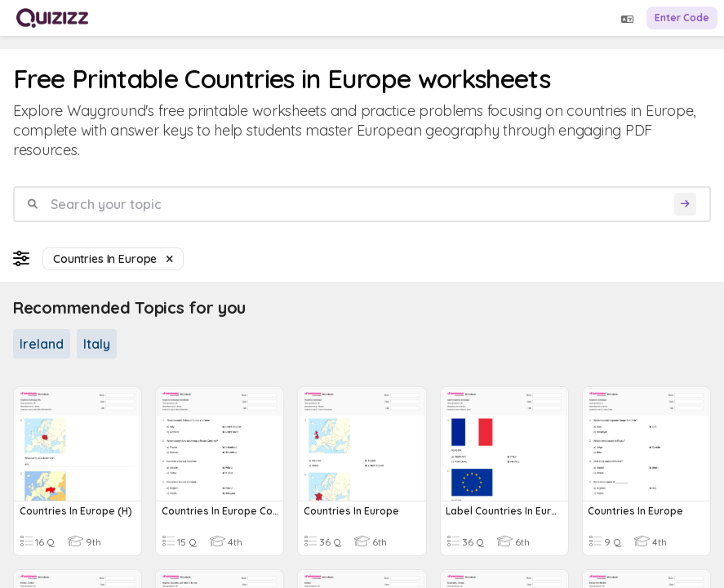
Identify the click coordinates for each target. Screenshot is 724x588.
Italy (97, 344)
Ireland (42, 344)
